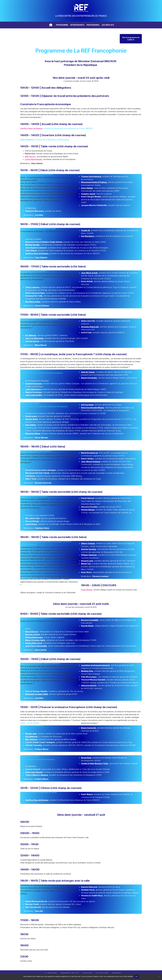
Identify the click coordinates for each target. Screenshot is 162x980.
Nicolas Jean (31, 734)
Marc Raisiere (31, 739)
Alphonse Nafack (89, 685)
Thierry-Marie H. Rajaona (37, 775)
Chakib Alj (85, 230)
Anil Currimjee (87, 405)
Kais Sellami (31, 425)
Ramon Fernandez (89, 378)
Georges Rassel (32, 341)
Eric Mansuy (31, 335)
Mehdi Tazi (86, 564)
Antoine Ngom (32, 419)
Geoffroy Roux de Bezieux (31, 128)
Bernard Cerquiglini (90, 620)
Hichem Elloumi (88, 510)
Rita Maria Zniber (33, 302)
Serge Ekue (86, 758)
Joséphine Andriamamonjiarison (95, 665)
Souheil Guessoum (33, 384)
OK (136, 976)
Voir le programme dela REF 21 (131, 39)
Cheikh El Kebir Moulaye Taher (95, 763)
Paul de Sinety (87, 626)
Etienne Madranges (34, 637)
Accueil (51, 25)
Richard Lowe (87, 561)
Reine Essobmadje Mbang (92, 408)
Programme (62, 25)
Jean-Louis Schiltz (34, 395)
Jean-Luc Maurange (34, 338)
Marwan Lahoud (32, 634)
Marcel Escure (32, 632)
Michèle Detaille (32, 245)
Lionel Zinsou (31, 524)
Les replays (108, 25)
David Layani (31, 416)
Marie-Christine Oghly (35, 640)
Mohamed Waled (33, 434)
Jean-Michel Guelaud (91, 462)
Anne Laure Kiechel (34, 772)
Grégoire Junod (88, 194)
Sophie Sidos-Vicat (34, 643)
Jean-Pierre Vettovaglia (36, 646)
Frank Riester (87, 590)
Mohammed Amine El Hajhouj (94, 182)
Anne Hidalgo (87, 188)
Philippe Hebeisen (89, 555)
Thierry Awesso (32, 287)
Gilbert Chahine (88, 543)
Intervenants (77, 25)
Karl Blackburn (88, 236)
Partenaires (93, 25)
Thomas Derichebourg (91, 176)
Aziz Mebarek (31, 737)
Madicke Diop (87, 671)
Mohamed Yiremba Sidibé (37, 694)
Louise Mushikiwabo (34, 159)
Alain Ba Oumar (88, 372)
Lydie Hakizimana (33, 389)
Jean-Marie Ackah (89, 273)
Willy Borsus (30, 157)
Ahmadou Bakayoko (90, 327)
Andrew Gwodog (88, 549)
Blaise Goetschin (89, 728)
